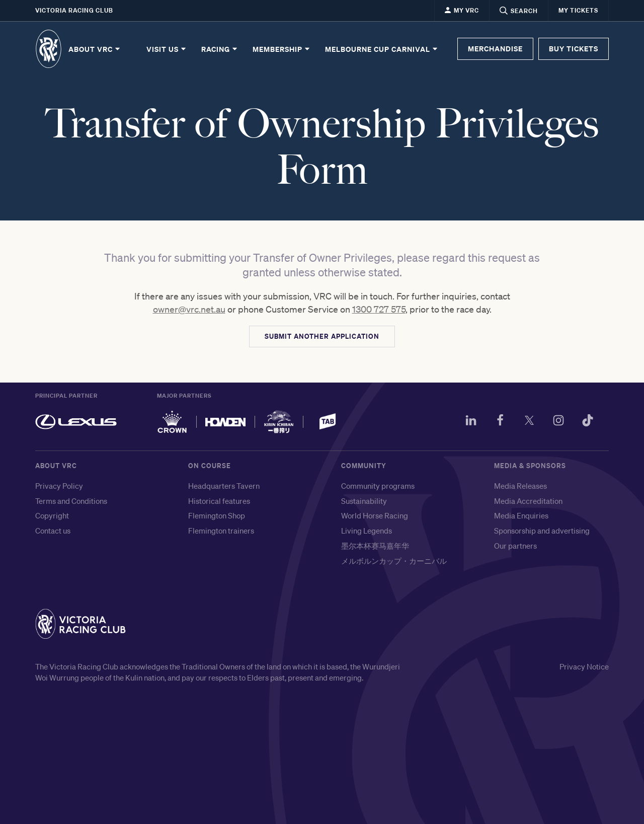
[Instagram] (558, 422)
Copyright (52, 515)
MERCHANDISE (495, 49)
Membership (282, 49)
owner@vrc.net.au (189, 309)
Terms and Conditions (71, 501)
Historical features (219, 501)
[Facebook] (500, 422)
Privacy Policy (59, 486)
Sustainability (364, 501)
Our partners (515, 546)
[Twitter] (529, 422)
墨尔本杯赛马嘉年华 (375, 546)
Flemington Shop (217, 515)
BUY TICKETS (574, 49)
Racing (220, 49)
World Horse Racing (375, 515)
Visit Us (167, 49)
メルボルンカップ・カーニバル (394, 561)
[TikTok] (588, 422)
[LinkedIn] (471, 422)
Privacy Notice (584, 666)
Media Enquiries (521, 515)
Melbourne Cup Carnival (382, 49)
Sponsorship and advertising (542, 531)
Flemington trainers (221, 531)
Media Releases (520, 486)
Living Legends (367, 531)
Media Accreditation (528, 501)
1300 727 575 (379, 309)
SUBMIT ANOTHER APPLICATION (322, 336)
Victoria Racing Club (74, 10)
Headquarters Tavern (224, 486)
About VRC (95, 49)
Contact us (53, 531)
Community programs (378, 486)
